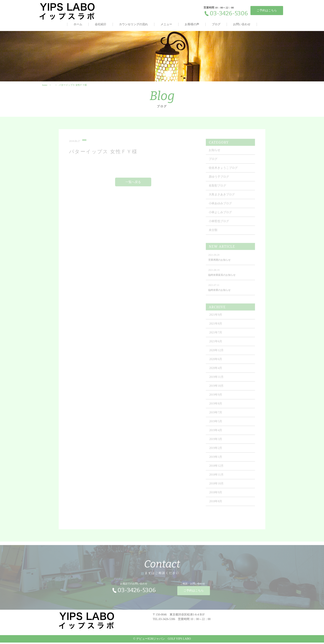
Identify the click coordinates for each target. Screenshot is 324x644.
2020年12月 (217, 353)
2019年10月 (217, 389)
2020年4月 (216, 371)
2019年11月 (217, 380)
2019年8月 (216, 407)
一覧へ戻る (133, 185)
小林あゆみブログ (221, 207)
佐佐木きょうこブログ (224, 171)
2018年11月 (217, 478)
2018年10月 (217, 487)
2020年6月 (216, 362)
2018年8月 (216, 504)
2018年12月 (217, 469)
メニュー (166, 24)
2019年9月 (216, 398)
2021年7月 (216, 336)
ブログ (216, 24)
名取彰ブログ (218, 189)
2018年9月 (216, 496)
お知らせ (215, 153)
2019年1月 (216, 460)
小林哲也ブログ (219, 224)
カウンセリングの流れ (133, 24)
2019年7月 (216, 416)
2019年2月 (216, 451)
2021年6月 (216, 345)
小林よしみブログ (221, 215)
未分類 (213, 233)
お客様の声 (192, 24)
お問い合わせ (242, 24)
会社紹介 (101, 24)
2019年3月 (216, 442)
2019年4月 (216, 433)
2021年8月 (216, 327)
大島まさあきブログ (222, 198)
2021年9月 (216, 318)
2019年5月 (216, 424)
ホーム (78, 24)
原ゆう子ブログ (219, 180)
